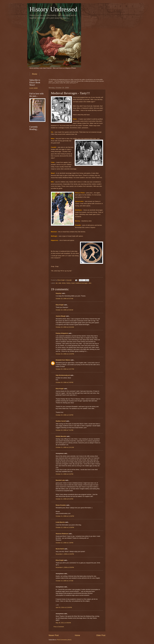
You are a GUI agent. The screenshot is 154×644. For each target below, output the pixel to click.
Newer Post (54, 635)
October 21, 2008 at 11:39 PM (65, 516)
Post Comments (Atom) (64, 640)
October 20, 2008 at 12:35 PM (65, 354)
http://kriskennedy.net (63, 375)
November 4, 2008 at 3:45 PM (65, 554)
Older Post (101, 635)
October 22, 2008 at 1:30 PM (64, 543)
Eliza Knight (60, 305)
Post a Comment (59, 627)
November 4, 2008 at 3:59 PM (65, 567)
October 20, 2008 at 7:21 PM (64, 430)
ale (57, 283)
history (68, 283)
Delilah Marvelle (61, 436)
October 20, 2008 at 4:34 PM (64, 415)
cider (60, 283)
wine (90, 283)
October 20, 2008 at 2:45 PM (64, 382)
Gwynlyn (59, 293)
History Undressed (53, 9)
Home (35, 74)
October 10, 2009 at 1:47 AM (64, 581)
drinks (64, 283)
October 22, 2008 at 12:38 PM (65, 527)
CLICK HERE (34, 88)
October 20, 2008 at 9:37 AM (64, 299)
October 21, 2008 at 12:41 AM (65, 447)
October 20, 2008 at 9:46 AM (64, 310)
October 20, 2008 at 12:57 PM (65, 369)
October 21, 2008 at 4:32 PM (64, 474)
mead (73, 283)
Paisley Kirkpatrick (62, 333)
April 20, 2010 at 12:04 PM (64, 607)
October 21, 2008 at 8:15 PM (64, 499)
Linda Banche (60, 522)
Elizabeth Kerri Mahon (63, 360)
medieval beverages (82, 283)
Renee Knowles (61, 505)
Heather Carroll (61, 421)
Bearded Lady (60, 480)
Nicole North (60, 549)
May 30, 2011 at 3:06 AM (63, 623)
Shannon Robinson (62, 534)
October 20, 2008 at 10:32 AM (65, 327)
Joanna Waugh (61, 316)
